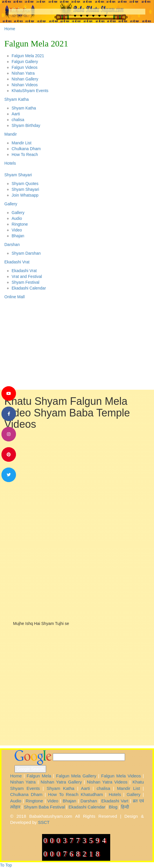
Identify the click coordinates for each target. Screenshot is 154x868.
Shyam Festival (26, 282)
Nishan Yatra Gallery (61, 782)
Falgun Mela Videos (121, 776)
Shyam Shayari (18, 175)
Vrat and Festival (27, 276)
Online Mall (15, 297)
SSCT (44, 822)
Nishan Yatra (23, 73)
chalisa (18, 120)
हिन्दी (125, 807)
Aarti (16, 114)
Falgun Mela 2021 (36, 43)
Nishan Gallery (25, 79)
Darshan (12, 245)
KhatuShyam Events (30, 91)
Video (17, 230)
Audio (17, 218)
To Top (6, 865)
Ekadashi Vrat (17, 262)
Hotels (10, 163)
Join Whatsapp (25, 195)
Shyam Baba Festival (44, 807)
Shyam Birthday (26, 125)
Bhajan (18, 236)
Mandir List (21, 143)
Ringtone (20, 224)
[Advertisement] (79, 474)
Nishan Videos (25, 85)
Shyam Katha (17, 99)
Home (10, 29)
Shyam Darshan (26, 253)
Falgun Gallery (25, 62)
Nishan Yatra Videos (107, 782)
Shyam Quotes (25, 184)
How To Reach (25, 154)
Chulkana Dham (26, 149)
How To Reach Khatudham (76, 794)
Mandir (11, 134)
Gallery (11, 204)
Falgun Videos (25, 67)
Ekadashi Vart (115, 801)
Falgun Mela (39, 776)
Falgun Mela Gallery (76, 776)
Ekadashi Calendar (29, 288)
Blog (113, 807)
